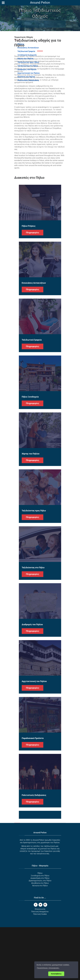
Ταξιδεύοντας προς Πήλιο (28, 62)
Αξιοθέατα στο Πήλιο (40, 936)
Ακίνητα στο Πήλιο (40, 938)
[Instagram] (45, 958)
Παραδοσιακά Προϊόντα (33, 791)
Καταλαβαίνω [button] (56, 974)
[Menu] (3, 3)
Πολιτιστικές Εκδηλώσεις (28, 80)
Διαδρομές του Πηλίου (27, 69)
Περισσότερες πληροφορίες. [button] (48, 968)
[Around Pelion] (40, 3)
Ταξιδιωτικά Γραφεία (26, 51)
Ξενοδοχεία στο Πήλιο (40, 928)
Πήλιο (40, 926)
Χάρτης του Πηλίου (25, 59)
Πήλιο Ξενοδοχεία (30, 450)
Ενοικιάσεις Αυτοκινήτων (28, 48)
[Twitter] (40, 958)
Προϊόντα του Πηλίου (26, 77)
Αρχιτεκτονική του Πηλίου (29, 73)
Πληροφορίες (33, 285)
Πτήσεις (21, 44)
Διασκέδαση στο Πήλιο (40, 931)
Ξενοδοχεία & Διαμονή (27, 55)
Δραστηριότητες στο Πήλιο (40, 933)
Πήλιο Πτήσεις (29, 279)
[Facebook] (36, 958)
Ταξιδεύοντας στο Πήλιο (28, 66)
